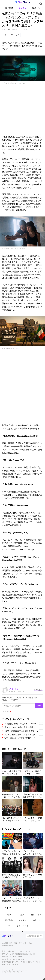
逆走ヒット (6, 700)
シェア (17, 35)
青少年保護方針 (8, 946)
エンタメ (23, 8)
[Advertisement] (22, 110)
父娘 (36, 698)
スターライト (6, 29)
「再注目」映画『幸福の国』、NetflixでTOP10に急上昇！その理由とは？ (21, 724)
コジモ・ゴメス (22, 698)
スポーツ (36, 8)
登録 (39, 706)
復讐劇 (31, 698)
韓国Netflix (15, 700)
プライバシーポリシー (27, 943)
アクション (12, 698)
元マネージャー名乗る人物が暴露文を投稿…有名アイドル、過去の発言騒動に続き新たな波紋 (21, 727)
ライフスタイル (23, 929)
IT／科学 (9, 8)
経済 (22, 915)
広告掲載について (35, 936)
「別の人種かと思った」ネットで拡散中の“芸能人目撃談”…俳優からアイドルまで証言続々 (21, 735)
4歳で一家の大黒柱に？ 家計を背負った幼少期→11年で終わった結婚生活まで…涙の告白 (21, 731)
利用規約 (14, 943)
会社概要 (5, 943)
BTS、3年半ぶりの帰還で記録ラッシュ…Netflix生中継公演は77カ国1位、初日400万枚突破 (21, 738)
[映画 (5, 698)
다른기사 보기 (38, 690)
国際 (9, 915)
